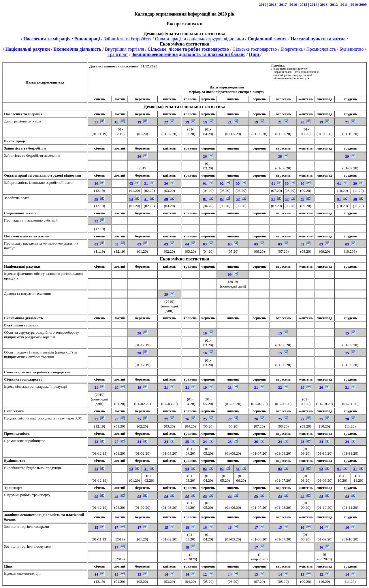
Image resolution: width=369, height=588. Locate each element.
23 (96, 442)
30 (96, 183)
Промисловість (321, 49)
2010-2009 (359, 4)
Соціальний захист (20, 213)
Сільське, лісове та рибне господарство (37, 372)
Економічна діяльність (77, 49)
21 (96, 122)
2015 (303, 4)
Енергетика (292, 49)
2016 (293, 4)
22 (166, 122)
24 (139, 442)
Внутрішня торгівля (125, 49)
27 (96, 419)
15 (280, 333)
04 (187, 244)
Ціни (8, 566)
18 (187, 527)
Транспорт (118, 54)
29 (347, 156)
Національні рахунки (28, 49)
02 (222, 183)
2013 (324, 4)
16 (205, 333)
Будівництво (351, 49)
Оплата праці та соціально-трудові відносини (200, 39)
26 (139, 156)
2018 (273, 4)
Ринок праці (87, 39)
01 (205, 183)
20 (303, 122)
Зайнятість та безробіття (127, 39)
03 (131, 183)
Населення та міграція (47, 39)
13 (116, 574)
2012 (334, 4)
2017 (283, 4)
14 (96, 574)
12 (205, 574)
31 (146, 183)
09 (230, 274)
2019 (263, 4)
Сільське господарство (255, 49)
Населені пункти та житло (26, 236)
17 (116, 527)
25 (116, 419)
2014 (314, 4)
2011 (344, 4)
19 (116, 122)
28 (280, 156)
